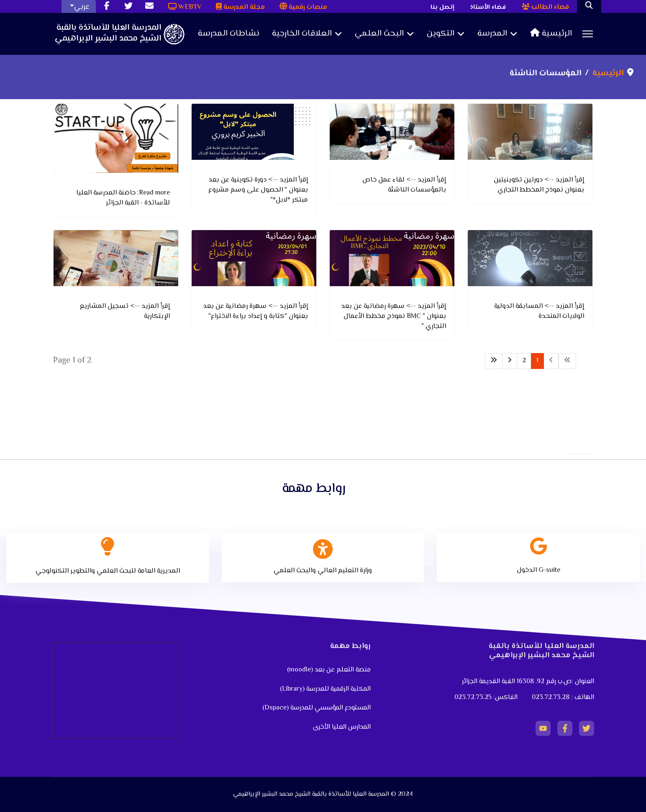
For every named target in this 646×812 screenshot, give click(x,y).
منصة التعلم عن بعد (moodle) (328, 670)
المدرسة (492, 34)
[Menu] (588, 34)
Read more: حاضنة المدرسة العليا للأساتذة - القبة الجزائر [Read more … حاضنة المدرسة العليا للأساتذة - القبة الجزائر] (123, 198)
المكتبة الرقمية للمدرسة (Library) (325, 689)
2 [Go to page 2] (524, 361)
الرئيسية (551, 34)
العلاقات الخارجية (302, 34)
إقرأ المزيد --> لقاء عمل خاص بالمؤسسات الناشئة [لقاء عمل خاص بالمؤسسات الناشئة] (404, 185)
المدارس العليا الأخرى (342, 727)
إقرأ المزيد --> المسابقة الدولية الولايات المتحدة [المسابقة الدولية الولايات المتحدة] (539, 311)
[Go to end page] (494, 361)
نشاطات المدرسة (229, 34)
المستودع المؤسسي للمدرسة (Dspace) (317, 708)
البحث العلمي (379, 34)
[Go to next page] (510, 361)
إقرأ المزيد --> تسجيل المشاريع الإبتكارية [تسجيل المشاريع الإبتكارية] (125, 311)
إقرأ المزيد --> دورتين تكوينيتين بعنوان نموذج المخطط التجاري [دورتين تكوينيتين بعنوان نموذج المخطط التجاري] (539, 185)
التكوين (441, 34)
